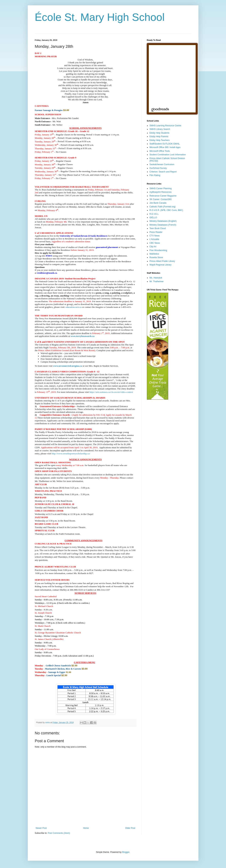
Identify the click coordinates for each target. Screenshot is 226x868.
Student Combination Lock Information (168, 155)
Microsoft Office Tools (160, 151)
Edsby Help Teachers (160, 140)
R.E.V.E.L (154, 214)
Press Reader (156, 232)
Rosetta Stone (156, 257)
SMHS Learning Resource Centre (165, 126)
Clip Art (153, 247)
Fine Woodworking (158, 250)
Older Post (130, 828)
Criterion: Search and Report (163, 172)
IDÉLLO (153, 218)
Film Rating (155, 175)
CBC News (155, 243)
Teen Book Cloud (158, 228)
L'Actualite (154, 239)
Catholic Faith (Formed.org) (163, 207)
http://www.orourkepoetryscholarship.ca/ (71, 454)
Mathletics (154, 254)
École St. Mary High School (100, 17)
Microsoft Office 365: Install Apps (165, 147)
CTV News (155, 236)
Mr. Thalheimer (157, 281)
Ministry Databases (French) (163, 225)
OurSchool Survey (158, 168)
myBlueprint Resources (161, 192)
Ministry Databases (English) (163, 221)
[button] (41, 517)
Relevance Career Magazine (163, 196)
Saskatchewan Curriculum (162, 164)
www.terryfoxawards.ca (83, 336)
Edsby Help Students (159, 133)
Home (86, 828)
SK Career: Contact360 (161, 199)
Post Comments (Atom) (59, 833)
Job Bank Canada (158, 203)
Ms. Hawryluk (156, 278)
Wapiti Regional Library (161, 265)
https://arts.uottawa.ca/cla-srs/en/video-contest (111, 392)
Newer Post (41, 828)
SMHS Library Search (160, 129)
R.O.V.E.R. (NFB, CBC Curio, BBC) (166, 210)
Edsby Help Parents (159, 136)
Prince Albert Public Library (162, 261)
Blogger (126, 852)
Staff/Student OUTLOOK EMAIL (165, 144)
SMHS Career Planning (161, 188)
